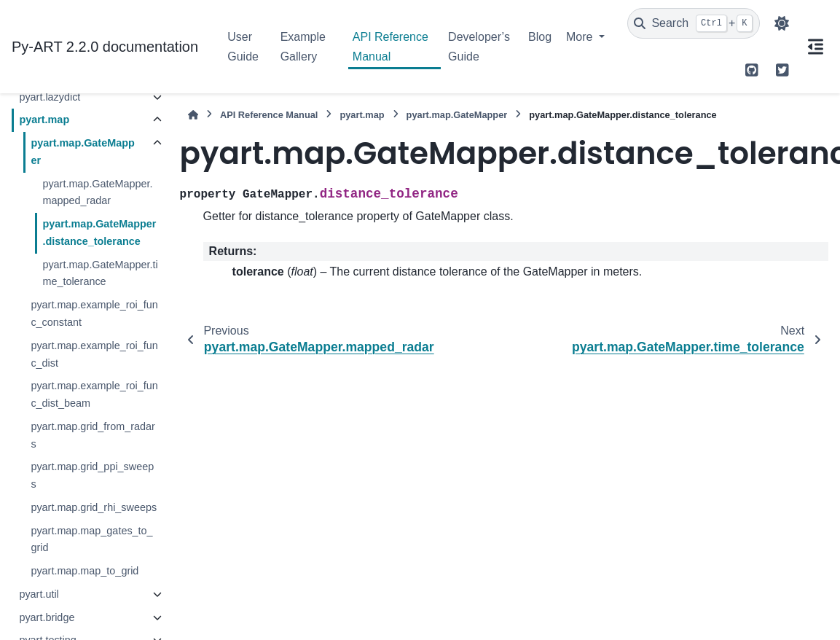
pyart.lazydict (50, 97)
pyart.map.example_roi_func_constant (94, 313)
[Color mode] (782, 23)
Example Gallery (303, 46)
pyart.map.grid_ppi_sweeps (92, 475)
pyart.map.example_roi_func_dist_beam (94, 394)
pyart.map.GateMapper (82, 152)
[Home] (193, 115)
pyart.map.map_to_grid (85, 571)
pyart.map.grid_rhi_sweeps (94, 507)
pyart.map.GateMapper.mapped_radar (97, 192)
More (581, 37)
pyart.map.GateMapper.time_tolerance (100, 273)
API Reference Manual (390, 46)
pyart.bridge (47, 617)
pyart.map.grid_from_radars (93, 435)
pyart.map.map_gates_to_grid (91, 539)
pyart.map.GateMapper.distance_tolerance (99, 233)
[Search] (694, 23)
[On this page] (815, 47)
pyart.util (39, 594)
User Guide (243, 46)
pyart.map (44, 120)
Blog (540, 37)
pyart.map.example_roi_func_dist (94, 354)
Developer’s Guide (479, 46)
